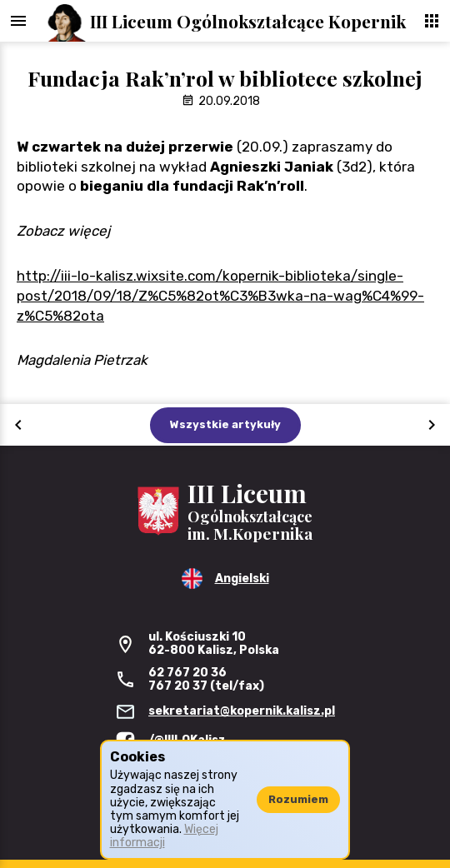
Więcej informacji (164, 836)
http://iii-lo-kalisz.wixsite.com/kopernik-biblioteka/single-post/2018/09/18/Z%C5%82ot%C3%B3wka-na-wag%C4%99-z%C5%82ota (220, 296)
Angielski (242, 579)
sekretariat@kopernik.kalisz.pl (242, 711)
